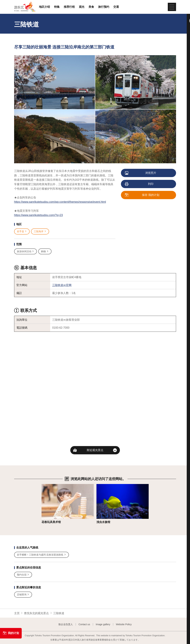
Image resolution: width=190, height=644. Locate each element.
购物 (45, 251)
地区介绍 (44, 7)
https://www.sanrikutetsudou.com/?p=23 (38, 215)
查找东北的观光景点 (36, 613)
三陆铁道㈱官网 (62, 285)
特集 (57, 7)
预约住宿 (23, 575)
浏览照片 (141, 173)
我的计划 (11, 633)
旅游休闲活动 (26, 251)
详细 (44, 486)
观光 (82, 7)
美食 (91, 7)
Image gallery (103, 624)
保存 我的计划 (142, 195)
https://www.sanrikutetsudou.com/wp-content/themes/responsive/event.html (60, 202)
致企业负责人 (66, 624)
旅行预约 (104, 7)
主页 (17, 613)
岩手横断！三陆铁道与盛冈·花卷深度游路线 (42, 555)
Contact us (84, 624)
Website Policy (124, 624)
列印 (139, 184)
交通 (116, 7)
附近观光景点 (95, 450)
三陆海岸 (40, 231)
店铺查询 (23, 595)
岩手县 (22, 231)
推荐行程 (69, 7)
